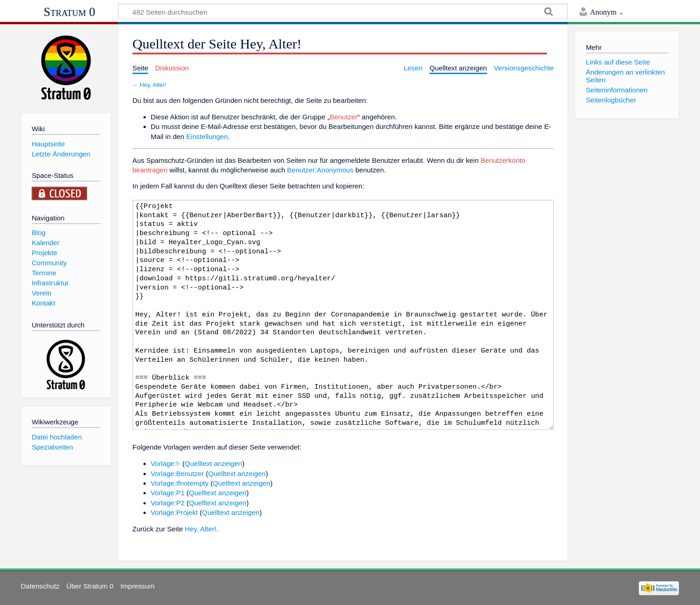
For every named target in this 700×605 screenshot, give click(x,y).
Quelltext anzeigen (213, 463)
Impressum (137, 586)
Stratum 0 (70, 12)
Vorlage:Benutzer (178, 474)
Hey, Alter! (153, 85)
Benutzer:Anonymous (320, 170)
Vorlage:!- (166, 463)
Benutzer (344, 117)
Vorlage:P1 (168, 493)
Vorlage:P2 (168, 503)
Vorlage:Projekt (174, 512)
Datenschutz (40, 586)
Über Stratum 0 (90, 586)
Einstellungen (207, 137)
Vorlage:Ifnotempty (180, 483)
